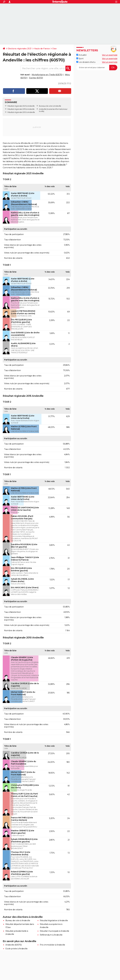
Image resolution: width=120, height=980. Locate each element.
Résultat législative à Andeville (54, 920)
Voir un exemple (110, 55)
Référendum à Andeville (51, 935)
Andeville (43, 109)
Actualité (81, 55)
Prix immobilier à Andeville (52, 945)
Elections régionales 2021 (20, 49)
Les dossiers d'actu (86, 62)
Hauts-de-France (42, 49)
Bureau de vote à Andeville (18, 920)
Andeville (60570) (13, 945)
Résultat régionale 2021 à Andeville (21, 106)
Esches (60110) (36, 78)
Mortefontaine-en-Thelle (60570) (47, 75)
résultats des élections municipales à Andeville (44, 165)
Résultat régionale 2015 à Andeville (21, 109)
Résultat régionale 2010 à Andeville (21, 112)
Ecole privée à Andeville (16, 949)
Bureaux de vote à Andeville (50, 106)
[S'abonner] (97, 68)
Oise (54, 49)
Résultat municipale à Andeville (54, 931)
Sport (80, 59)
